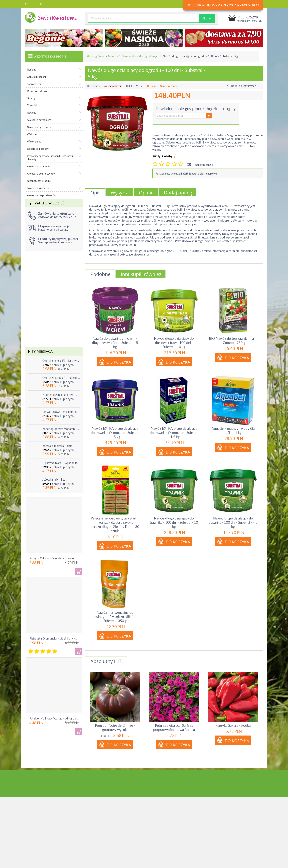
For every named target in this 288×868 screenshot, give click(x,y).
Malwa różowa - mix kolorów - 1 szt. (61, 412)
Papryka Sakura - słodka (233, 725)
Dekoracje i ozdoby (38, 149)
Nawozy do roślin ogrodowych (140, 56)
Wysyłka (120, 192)
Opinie (146, 192)
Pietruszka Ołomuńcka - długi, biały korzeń (56, 638)
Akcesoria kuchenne (38, 188)
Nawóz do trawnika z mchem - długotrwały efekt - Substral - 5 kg (115, 343)
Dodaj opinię (178, 192)
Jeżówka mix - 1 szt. (55, 479)
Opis (95, 192)
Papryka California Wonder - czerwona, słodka (58, 558)
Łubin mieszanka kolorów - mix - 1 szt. (61, 395)
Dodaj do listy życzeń (242, 86)
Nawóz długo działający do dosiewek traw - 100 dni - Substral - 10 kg (174, 343)
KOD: (129, 86)
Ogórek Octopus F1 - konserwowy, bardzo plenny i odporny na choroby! (61, 378)
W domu (32, 134)
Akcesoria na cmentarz (40, 166)
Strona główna (95, 56)
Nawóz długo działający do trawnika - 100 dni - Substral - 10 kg (174, 522)
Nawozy (113, 56)
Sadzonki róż (34, 84)
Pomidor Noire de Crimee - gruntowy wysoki (115, 728)
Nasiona (31, 70)
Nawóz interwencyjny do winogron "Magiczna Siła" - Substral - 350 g (115, 617)
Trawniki (32, 105)
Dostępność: (94, 86)
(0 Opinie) (152, 86)
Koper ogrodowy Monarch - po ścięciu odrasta (61, 429)
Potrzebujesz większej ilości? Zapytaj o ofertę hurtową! (186, 174)
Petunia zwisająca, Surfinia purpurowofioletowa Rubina (174, 728)
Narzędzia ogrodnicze (39, 127)
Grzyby (31, 98)
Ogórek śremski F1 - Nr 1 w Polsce (61, 361)
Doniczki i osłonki (37, 91)
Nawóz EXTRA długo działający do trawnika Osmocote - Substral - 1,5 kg (174, 433)
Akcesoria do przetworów (41, 195)
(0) (189, 164)
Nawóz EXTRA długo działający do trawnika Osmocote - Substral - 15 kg (115, 433)
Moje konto (33, 4)
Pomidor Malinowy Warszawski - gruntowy (56, 718)
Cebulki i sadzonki (37, 77)
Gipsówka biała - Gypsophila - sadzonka (61, 463)
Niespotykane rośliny (39, 181)
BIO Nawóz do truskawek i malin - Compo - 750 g (233, 341)
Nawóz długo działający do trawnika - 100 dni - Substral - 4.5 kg (233, 522)
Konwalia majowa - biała (57, 446)
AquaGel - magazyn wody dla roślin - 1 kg (233, 430)
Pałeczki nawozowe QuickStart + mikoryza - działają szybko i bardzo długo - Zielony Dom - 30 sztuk (115, 524)
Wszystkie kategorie (47, 56)
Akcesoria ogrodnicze (39, 120)
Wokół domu (34, 141)
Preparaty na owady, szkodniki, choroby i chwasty (50, 158)
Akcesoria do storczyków (41, 174)
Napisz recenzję (169, 86)
